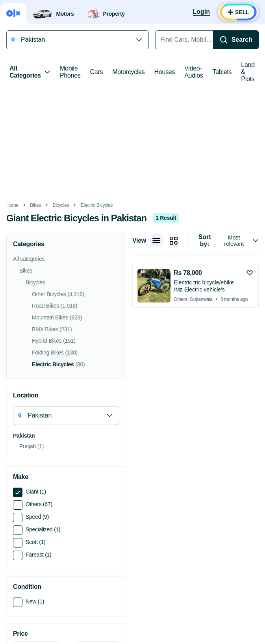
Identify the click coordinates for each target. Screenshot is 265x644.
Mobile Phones (70, 72)
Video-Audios (194, 72)
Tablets (222, 72)
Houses (165, 72)
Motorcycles (128, 72)
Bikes (35, 205)
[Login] (201, 12)
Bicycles (61, 205)
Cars (97, 72)
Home (12, 205)
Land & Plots (248, 72)
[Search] (236, 40)
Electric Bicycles (97, 205)
